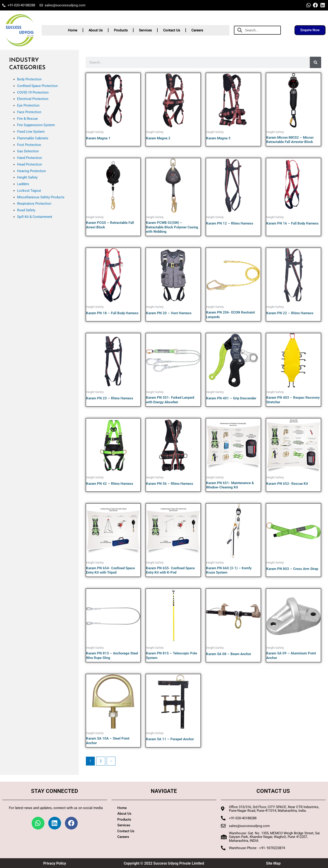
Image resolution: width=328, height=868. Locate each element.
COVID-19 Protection (33, 92)
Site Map (273, 863)
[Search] (315, 62)
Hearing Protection (31, 171)
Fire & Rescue (27, 119)
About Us (96, 30)
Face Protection (29, 112)
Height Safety (27, 177)
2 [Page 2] (101, 761)
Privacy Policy (55, 863)
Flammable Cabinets (33, 138)
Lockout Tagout (29, 191)
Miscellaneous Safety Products (41, 197)
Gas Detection (28, 151)
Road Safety (26, 210)
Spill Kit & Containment (35, 217)
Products (121, 30)
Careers (197, 30)
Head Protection (29, 164)
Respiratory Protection (34, 204)
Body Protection (29, 79)
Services (145, 30)
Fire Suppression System (36, 125)
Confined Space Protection (37, 86)
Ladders (23, 184)
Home (73, 30)
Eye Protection (28, 105)
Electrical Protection (33, 99)
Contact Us (172, 30)
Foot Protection (29, 145)
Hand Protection (29, 158)
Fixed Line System (31, 132)
